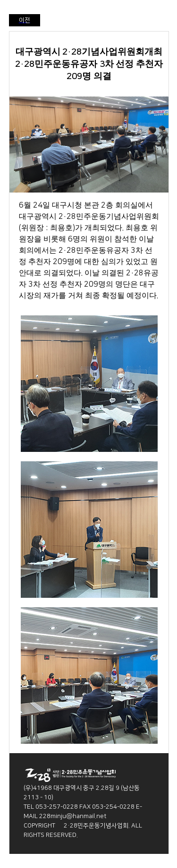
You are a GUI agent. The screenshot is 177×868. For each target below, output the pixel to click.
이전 (25, 20)
